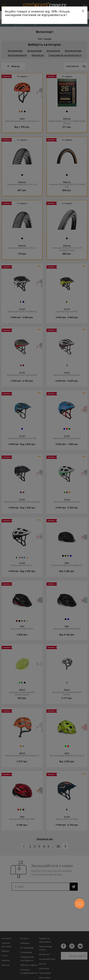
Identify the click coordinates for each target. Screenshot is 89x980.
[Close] (83, 11)
